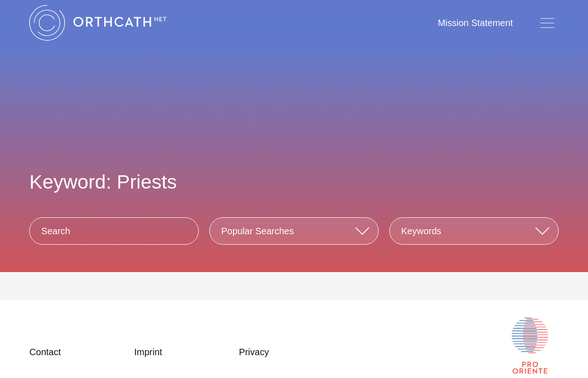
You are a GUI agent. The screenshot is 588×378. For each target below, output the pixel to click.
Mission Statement (475, 23)
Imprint (148, 352)
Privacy (254, 352)
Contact (45, 352)
